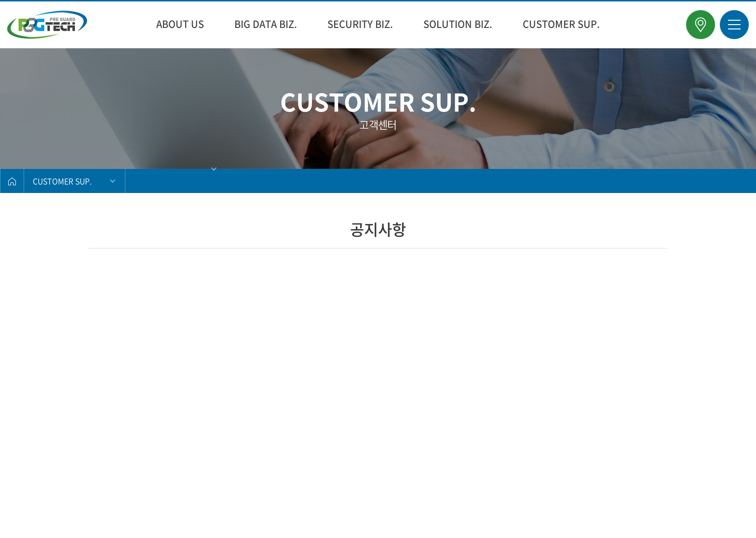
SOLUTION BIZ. (458, 24)
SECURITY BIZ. (360, 24)
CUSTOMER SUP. (561, 24)
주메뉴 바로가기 (0, 0)
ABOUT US (180, 24)
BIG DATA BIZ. (266, 24)
